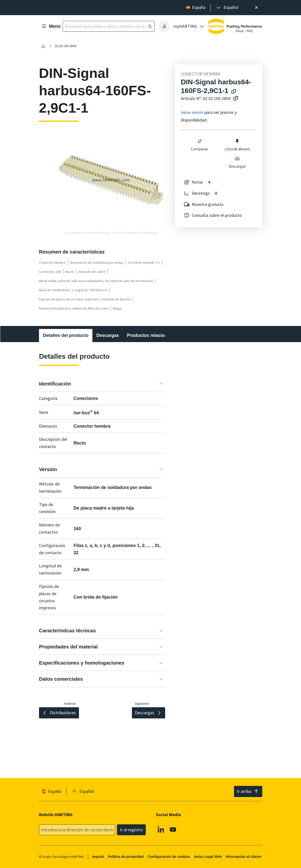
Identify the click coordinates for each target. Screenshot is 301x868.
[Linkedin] (161, 829)
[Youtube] (173, 829)
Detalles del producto (66, 335)
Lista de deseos (237, 145)
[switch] (200, 141)
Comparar (200, 145)
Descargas (108, 335)
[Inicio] (43, 46)
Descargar (237, 162)
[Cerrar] (257, 8)
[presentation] (227, 8)
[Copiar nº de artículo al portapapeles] (236, 99)
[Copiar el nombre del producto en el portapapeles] (234, 92)
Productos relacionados (152, 335)
